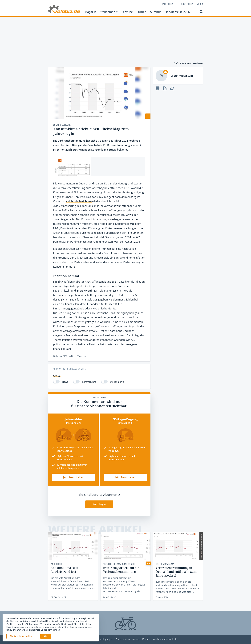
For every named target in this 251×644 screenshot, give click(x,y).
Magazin (90, 12)
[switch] (56, 382)
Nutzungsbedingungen (101, 639)
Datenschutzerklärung (128, 639)
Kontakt (146, 639)
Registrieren (186, 4)
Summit (156, 12)
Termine (127, 12)
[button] (46, 636)
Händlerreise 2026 (177, 12)
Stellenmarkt (109, 12)
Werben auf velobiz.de (165, 639)
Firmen (141, 12)
